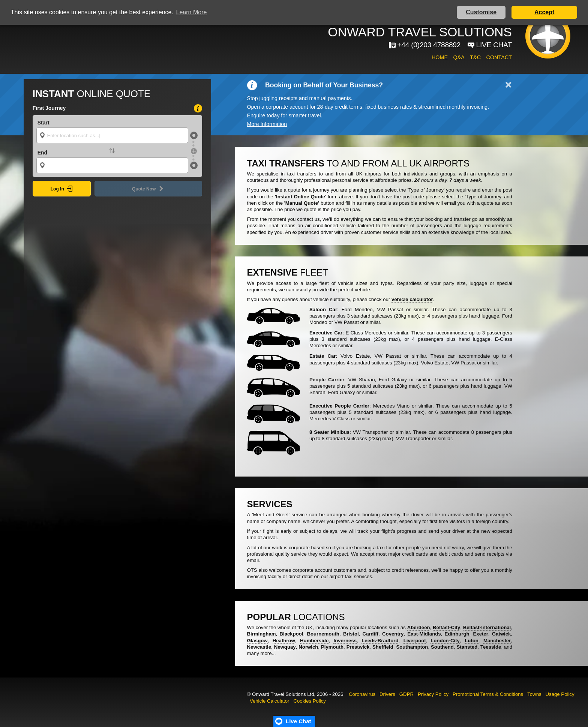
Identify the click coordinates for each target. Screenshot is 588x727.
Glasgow (257, 641)
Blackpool (291, 634)
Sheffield (383, 647)
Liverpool (415, 641)
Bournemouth (323, 634)
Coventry (393, 634)
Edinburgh (457, 634)
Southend (442, 647)
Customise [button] (481, 12)
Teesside (491, 647)
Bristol (351, 634)
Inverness (345, 641)
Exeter (481, 634)
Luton (472, 641)
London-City (445, 641)
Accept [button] (544, 12)
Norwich (308, 647)
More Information (267, 124)
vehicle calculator (412, 299)
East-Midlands (424, 634)
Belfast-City (446, 627)
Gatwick (502, 634)
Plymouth (332, 647)
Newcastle (259, 647)
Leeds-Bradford (380, 641)
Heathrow (284, 641)
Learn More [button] (192, 12)
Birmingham (262, 634)
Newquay (285, 647)
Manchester (497, 641)
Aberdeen (419, 627)
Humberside (314, 641)
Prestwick (358, 647)
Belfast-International (487, 627)
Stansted (467, 647)
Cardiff (371, 634)
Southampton (412, 647)
